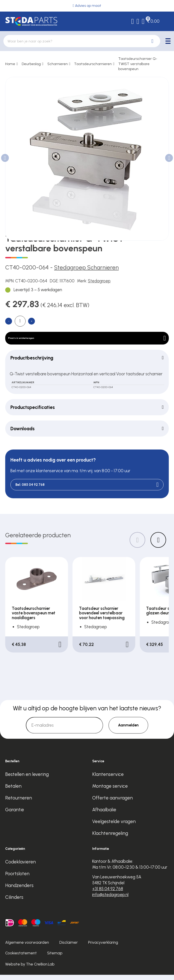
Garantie (15, 815)
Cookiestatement (21, 958)
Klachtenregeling (110, 838)
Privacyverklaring (103, 948)
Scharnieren (58, 64)
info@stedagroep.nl (110, 900)
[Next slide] (158, 545)
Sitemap (55, 958)
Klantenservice (108, 779)
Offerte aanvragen (112, 803)
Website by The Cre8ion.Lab (30, 969)
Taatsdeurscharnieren (93, 64)
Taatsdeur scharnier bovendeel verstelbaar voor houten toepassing (102, 618)
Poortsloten (17, 879)
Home (10, 64)
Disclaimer (69, 948)
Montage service (110, 791)
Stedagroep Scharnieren (86, 267)
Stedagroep (99, 281)
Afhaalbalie (104, 815)
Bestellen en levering (27, 779)
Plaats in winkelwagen (87, 340)
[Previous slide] (137, 545)
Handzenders (19, 891)
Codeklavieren (21, 867)
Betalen (13, 791)
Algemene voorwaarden (27, 948)
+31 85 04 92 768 (108, 894)
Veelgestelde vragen (114, 827)
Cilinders (14, 902)
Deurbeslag (31, 64)
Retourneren (19, 803)
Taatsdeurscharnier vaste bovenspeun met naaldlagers (34, 618)
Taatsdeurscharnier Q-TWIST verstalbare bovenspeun (138, 64)
